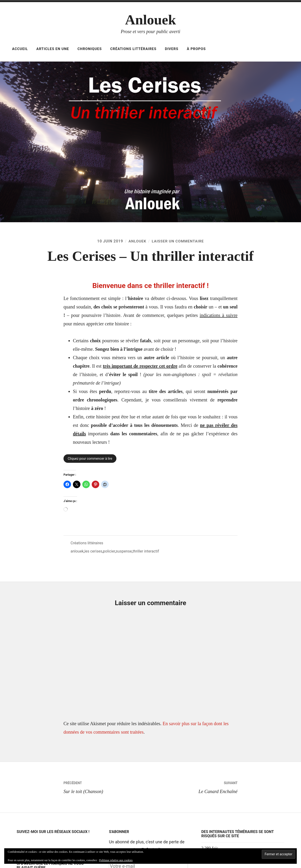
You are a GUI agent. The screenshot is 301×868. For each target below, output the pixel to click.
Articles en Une (53, 49)
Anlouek (151, 20)
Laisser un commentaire (178, 241)
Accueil (20, 49)
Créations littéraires (133, 49)
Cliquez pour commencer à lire (90, 459)
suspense (124, 551)
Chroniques (90, 49)
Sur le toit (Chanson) (107, 786)
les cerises (93, 551)
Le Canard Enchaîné (194, 786)
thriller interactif (146, 551)
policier (109, 551)
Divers (172, 49)
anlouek (77, 551)
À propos (196, 49)
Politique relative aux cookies (116, 860)
